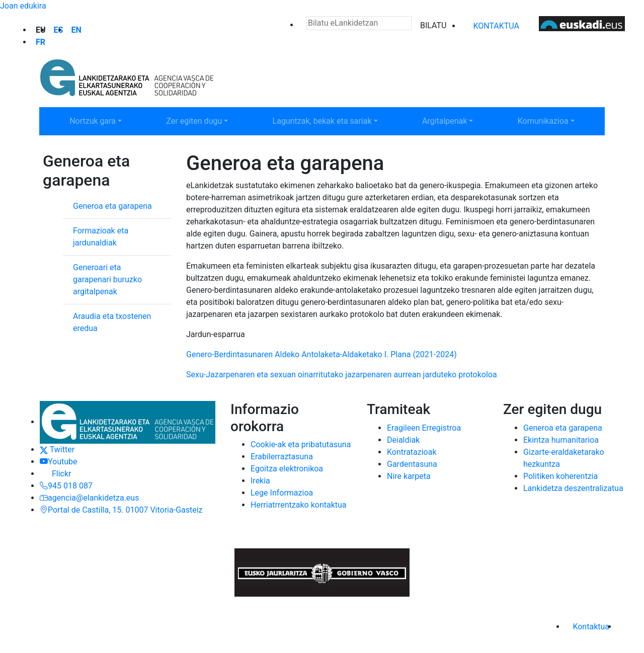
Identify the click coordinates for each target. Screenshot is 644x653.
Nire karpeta (409, 476)
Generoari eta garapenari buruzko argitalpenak (107, 279)
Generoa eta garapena (112, 206)
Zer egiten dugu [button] (207, 120)
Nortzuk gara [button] (106, 120)
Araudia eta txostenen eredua (112, 322)
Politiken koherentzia (560, 476)
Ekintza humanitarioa (561, 440)
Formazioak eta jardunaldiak (101, 237)
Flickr (55, 474)
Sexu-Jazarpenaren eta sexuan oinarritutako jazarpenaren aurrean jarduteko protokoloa (343, 375)
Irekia (260, 481)
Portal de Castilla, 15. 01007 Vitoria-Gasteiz (121, 510)
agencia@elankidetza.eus (89, 498)
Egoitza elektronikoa (287, 469)
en (76, 30)
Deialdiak (403, 440)
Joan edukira (23, 6)
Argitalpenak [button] (459, 120)
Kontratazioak (412, 452)
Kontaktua (496, 26)
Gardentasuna (412, 464)
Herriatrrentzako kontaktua (299, 505)
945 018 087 (66, 486)
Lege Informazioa (282, 493)
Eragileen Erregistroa (424, 428)
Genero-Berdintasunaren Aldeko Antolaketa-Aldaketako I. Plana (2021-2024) (321, 354)
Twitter (57, 450)
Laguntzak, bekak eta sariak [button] (322, 120)
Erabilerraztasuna (282, 457)
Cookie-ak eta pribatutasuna (301, 444)
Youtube (59, 462)
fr (41, 42)
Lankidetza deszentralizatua (573, 488)
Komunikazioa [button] (557, 120)
